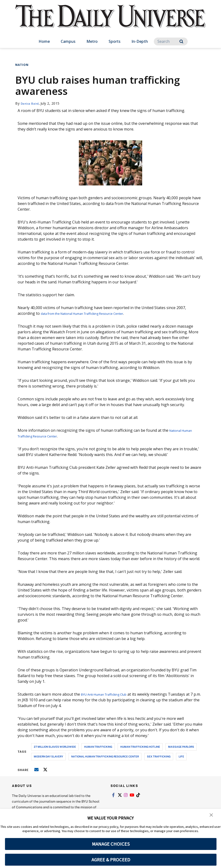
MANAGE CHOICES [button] (111, 844)
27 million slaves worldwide (55, 747)
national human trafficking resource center (105, 756)
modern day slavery (48, 756)
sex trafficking (159, 756)
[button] (211, 815)
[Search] (171, 41)
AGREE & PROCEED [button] (111, 860)
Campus (68, 41)
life (181, 756)
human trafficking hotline (140, 747)
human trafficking (98, 747)
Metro (92, 41)
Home (44, 41)
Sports (115, 41)
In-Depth (140, 41)
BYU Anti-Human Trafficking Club (111, 694)
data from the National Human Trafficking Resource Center (94, 313)
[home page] (110, 21)
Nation (22, 65)
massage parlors (181, 747)
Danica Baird (31, 103)
